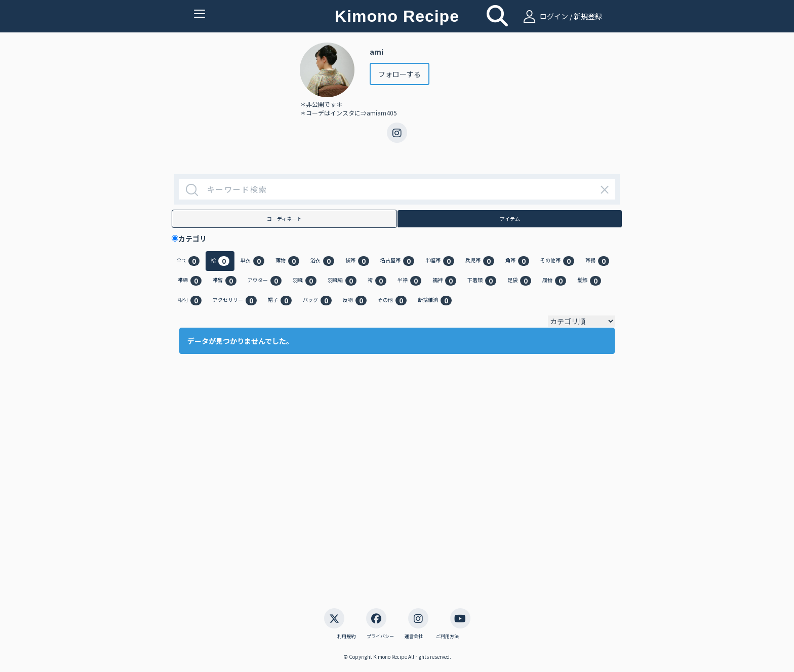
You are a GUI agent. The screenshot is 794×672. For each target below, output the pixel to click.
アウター (265, 281)
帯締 (190, 281)
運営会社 (414, 637)
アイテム (510, 219)
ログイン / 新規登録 (561, 16)
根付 (190, 301)
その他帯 (557, 261)
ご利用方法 (447, 637)
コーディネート (284, 219)
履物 (554, 281)
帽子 (280, 301)
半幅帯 (440, 261)
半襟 (409, 281)
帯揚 (597, 261)
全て (188, 261)
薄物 (287, 261)
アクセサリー (235, 301)
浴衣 (322, 261)
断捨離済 (435, 301)
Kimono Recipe (397, 16)
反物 (355, 301)
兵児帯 (480, 261)
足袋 (519, 281)
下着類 (482, 281)
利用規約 (346, 637)
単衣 (252, 261)
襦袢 (444, 281)
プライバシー (380, 637)
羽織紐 (342, 281)
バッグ (317, 301)
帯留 (225, 281)
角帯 (517, 261)
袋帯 (357, 261)
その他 (392, 301)
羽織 (305, 281)
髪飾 (589, 281)
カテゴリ (196, 239)
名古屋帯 (397, 261)
